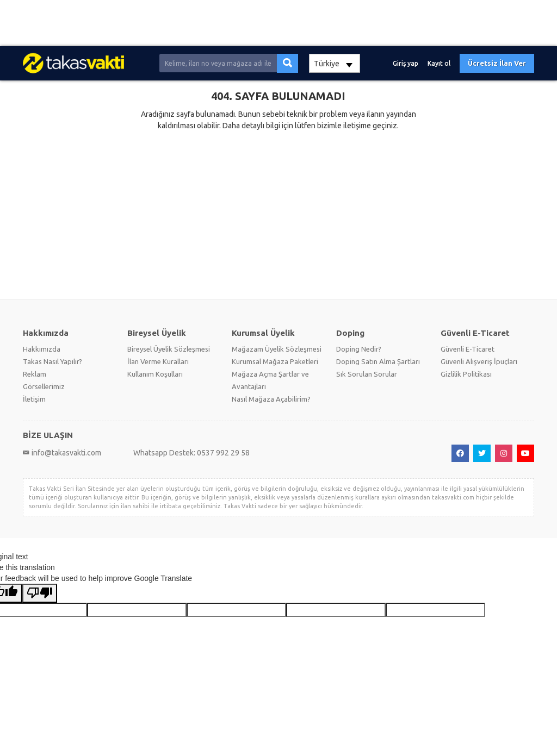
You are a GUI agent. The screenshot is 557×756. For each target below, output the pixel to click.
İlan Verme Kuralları (158, 361)
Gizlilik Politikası (466, 374)
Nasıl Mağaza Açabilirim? (271, 399)
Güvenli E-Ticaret (468, 349)
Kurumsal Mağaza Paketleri (275, 361)
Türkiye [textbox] (327, 64)
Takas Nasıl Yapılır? (52, 361)
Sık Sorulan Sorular (367, 374)
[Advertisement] (278, 23)
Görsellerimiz (44, 386)
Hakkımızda (42, 349)
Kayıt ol (439, 63)
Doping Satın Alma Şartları (378, 361)
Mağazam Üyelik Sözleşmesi (277, 349)
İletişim (34, 399)
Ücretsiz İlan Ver (497, 63)
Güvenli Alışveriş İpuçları (479, 361)
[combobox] (335, 63)
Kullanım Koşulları (155, 374)
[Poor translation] (40, 593)
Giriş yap (406, 63)
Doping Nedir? (359, 349)
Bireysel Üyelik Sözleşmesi (169, 349)
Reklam (35, 374)
